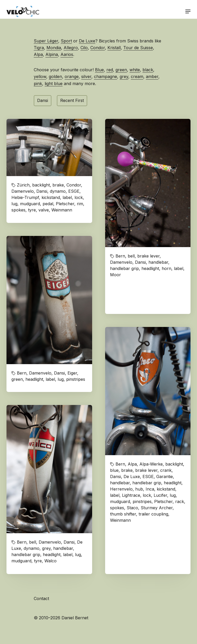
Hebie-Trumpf (25, 197)
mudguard (30, 204)
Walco (50, 561)
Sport (66, 41)
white (135, 70)
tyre (32, 210)
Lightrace (131, 495)
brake (58, 185)
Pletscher (65, 204)
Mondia (54, 48)
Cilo (84, 48)
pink (38, 83)
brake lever (148, 256)
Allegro (71, 48)
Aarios (67, 54)
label (67, 197)
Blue (99, 70)
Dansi (43, 100)
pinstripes (76, 379)
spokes (18, 210)
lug (14, 204)
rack (180, 501)
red (110, 70)
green (121, 70)
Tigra (39, 48)
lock (79, 197)
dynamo (58, 191)
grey (124, 76)
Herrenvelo (121, 489)
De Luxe (87, 41)
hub (139, 489)
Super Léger (46, 41)
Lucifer (160, 495)
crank (166, 470)
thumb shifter (123, 514)
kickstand (51, 197)
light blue (54, 83)
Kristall (114, 48)
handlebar (158, 262)
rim (80, 204)
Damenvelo (23, 191)
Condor (98, 48)
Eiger (72, 373)
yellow (40, 76)
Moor (116, 275)
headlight (150, 268)
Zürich (23, 185)
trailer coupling (153, 514)
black (148, 70)
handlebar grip (124, 268)
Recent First (72, 100)
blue (114, 470)
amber (152, 76)
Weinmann (62, 210)
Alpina (52, 54)
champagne (106, 76)
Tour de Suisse (138, 48)
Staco (132, 508)
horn (167, 268)
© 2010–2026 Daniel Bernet (61, 618)
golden (55, 76)
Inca (150, 489)
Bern (120, 256)
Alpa (38, 54)
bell (131, 256)
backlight (41, 185)
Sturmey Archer (157, 508)
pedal (48, 204)
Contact (41, 598)
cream (137, 76)
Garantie (165, 476)
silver (86, 76)
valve (44, 210)
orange (72, 76)
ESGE (74, 191)
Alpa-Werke (151, 464)
